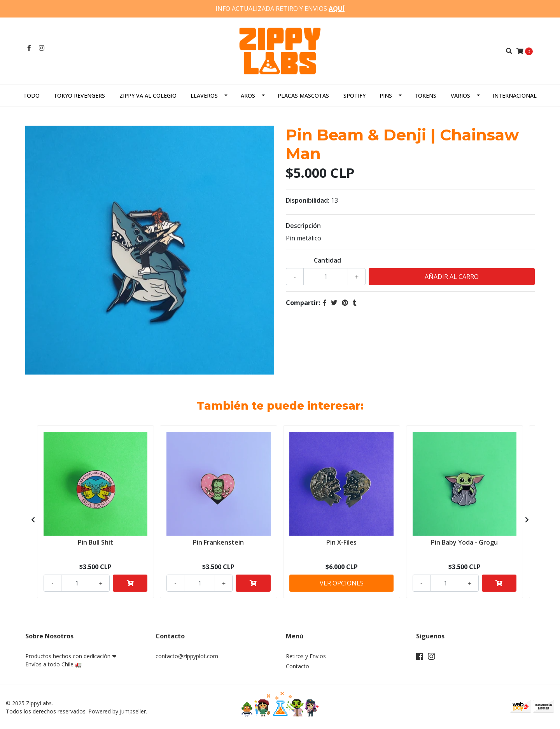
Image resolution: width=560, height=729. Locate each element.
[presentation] (33, 519)
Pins (386, 95)
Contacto (297, 666)
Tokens (425, 95)
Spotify (354, 95)
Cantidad (327, 260)
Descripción (303, 225)
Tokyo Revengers (79, 95)
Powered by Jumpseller (117, 711)
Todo (31, 95)
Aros (248, 95)
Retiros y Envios (306, 656)
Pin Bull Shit (95, 542)
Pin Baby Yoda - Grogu (464, 542)
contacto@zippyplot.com (187, 656)
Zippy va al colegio (148, 95)
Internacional (515, 95)
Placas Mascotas (303, 95)
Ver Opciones (342, 583)
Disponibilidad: (308, 200)
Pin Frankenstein (218, 542)
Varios (460, 95)
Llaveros (204, 95)
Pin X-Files (341, 542)
